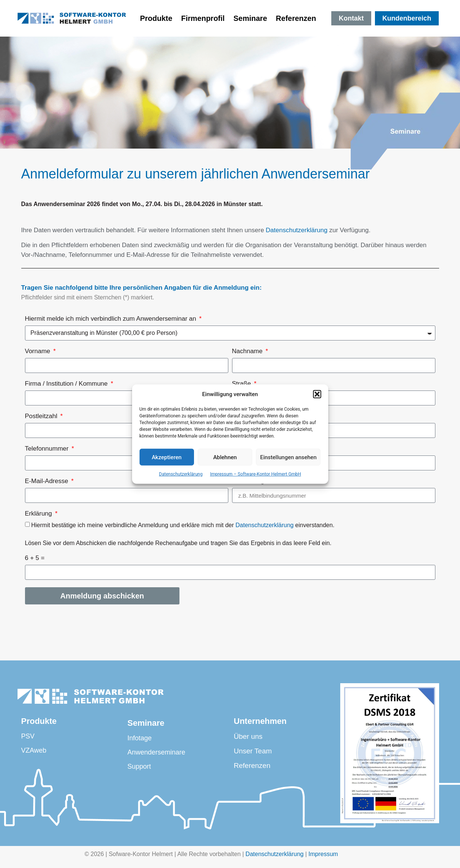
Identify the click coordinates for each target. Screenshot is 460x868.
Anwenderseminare (156, 752)
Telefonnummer (48, 449)
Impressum (323, 854)
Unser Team (253, 751)
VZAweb (34, 750)
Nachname (248, 351)
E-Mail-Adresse (48, 481)
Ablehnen (225, 457)
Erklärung (39, 514)
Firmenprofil (203, 18)
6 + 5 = (35, 558)
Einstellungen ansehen (288, 457)
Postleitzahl (42, 416)
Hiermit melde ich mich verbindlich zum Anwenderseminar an (112, 319)
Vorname (39, 351)
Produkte (156, 18)
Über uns (248, 736)
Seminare (250, 18)
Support (139, 766)
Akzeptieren (167, 457)
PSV (28, 736)
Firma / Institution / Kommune (67, 384)
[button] (317, 394)
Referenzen (298, 18)
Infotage (139, 738)
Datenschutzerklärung (181, 474)
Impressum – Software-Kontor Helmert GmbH (256, 474)
